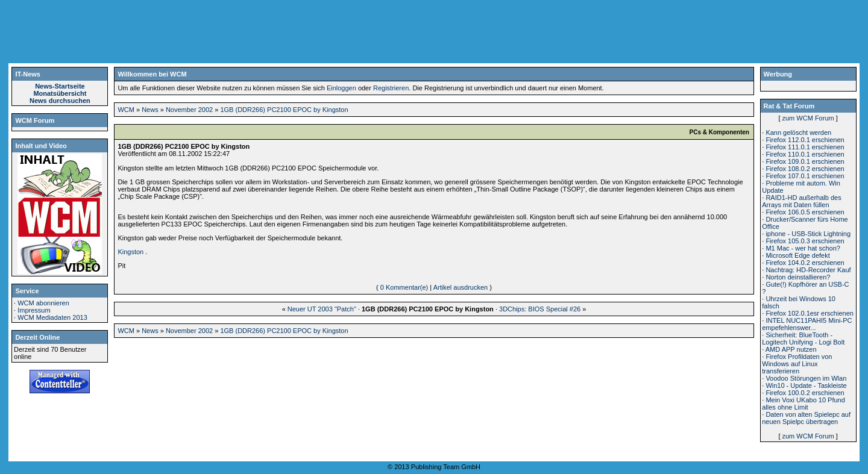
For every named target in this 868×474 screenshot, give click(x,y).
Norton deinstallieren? (798, 277)
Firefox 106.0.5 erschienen (805, 212)
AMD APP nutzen (791, 349)
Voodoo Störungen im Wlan (806, 378)
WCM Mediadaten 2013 (52, 317)
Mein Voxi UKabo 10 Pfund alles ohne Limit (804, 404)
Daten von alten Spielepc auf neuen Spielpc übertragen (806, 418)
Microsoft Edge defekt (797, 255)
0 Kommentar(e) (404, 287)
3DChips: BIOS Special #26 (540, 309)
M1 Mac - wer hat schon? (803, 248)
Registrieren (391, 88)
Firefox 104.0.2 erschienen (805, 263)
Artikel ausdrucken (461, 287)
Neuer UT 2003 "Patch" (322, 309)
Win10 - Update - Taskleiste (806, 385)
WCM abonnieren (43, 303)
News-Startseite (60, 86)
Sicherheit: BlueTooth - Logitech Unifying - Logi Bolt (803, 338)
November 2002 (189, 110)
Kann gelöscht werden (798, 133)
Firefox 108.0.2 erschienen (805, 169)
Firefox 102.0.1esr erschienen (810, 313)
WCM (126, 110)
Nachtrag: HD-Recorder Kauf (808, 270)
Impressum (34, 310)
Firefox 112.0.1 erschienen (805, 140)
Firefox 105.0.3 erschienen (805, 241)
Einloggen (341, 88)
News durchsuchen (60, 101)
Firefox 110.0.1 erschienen (805, 154)
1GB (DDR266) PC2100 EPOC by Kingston (284, 110)
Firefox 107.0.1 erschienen (805, 176)
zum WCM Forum (808, 118)
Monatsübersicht (60, 93)
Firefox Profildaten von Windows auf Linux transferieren (797, 364)
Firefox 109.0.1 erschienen (805, 161)
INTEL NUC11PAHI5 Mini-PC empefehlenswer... (807, 324)
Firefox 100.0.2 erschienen (805, 393)
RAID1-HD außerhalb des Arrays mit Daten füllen (801, 201)
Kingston (131, 252)
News (150, 110)
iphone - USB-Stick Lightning (808, 234)
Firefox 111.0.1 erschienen (805, 147)
